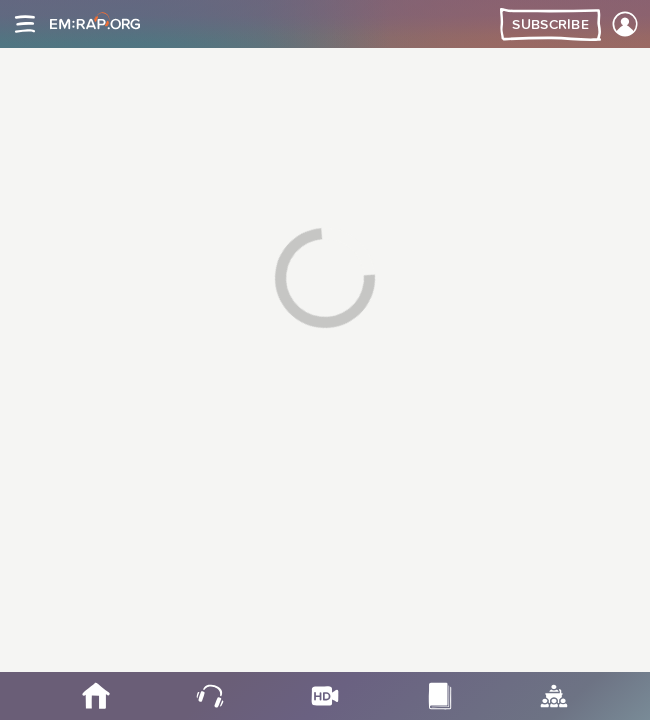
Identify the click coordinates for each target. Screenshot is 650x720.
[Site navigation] (25, 24)
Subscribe (550, 25)
